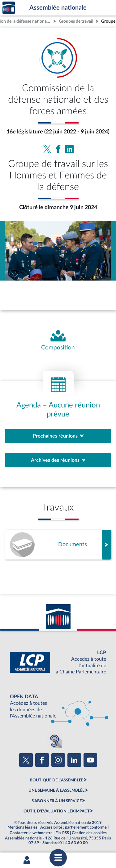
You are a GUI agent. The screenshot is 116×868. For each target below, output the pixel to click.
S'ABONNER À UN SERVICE (57, 801)
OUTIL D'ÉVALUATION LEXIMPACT (57, 811)
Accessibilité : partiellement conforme (73, 827)
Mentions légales (22, 827)
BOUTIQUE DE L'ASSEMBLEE (56, 780)
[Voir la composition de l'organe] (58, 341)
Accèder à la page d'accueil (9, 8)
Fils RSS (62, 833)
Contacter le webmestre (31, 833)
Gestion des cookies (89, 833)
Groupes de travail (76, 21)
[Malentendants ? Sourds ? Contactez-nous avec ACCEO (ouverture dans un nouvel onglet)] (54, 741)
